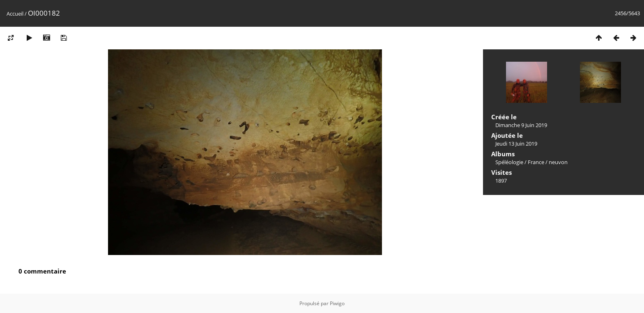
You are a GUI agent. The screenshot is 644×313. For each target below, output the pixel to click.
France (536, 162)
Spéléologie (509, 162)
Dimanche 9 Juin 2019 (521, 125)
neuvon (558, 162)
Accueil (15, 14)
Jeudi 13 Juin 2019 (516, 144)
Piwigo (337, 303)
